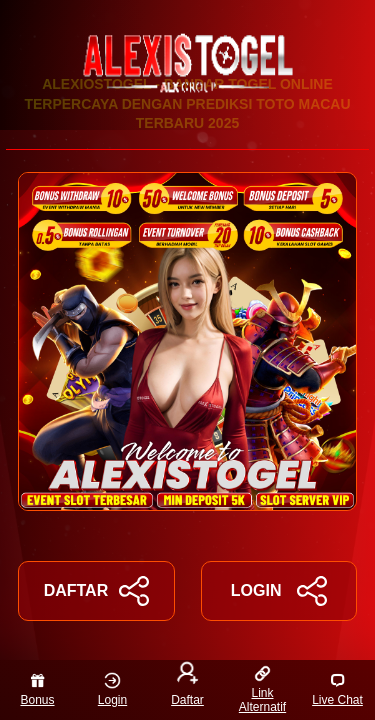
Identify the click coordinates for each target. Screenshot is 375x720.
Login (112, 689)
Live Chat (337, 689)
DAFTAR (96, 591)
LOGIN (279, 591)
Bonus (37, 689)
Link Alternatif (262, 689)
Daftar (187, 686)
